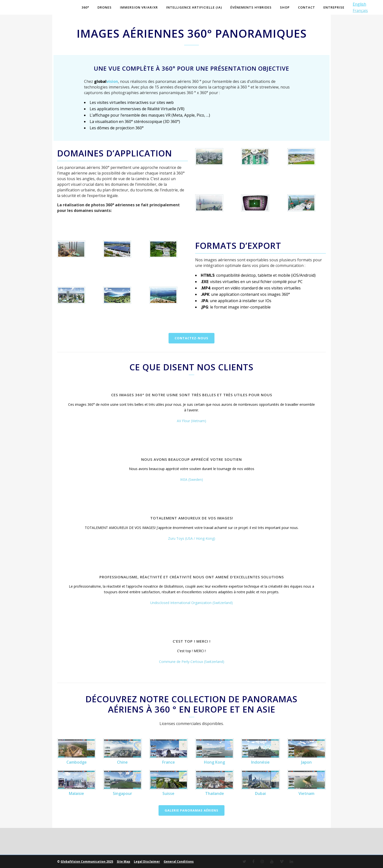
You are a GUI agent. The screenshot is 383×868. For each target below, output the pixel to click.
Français (360, 11)
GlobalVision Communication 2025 (87, 862)
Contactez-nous (191, 338)
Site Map (123, 862)
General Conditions (179, 862)
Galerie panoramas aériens (191, 810)
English (359, 4)
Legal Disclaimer (147, 862)
